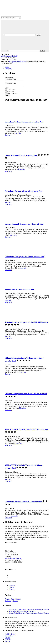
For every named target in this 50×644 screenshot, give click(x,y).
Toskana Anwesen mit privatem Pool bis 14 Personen (26, 322)
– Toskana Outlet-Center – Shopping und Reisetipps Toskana (29, 609)
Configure (8, 69)
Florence (18, 599)
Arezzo (7, 599)
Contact (12, 589)
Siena (13, 599)
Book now (8, 135)
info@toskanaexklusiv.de (9, 56)
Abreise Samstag (10, 83)
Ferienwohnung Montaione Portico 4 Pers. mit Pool (26, 394)
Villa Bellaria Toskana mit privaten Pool (22, 611)
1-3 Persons (11, 89)
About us (12, 586)
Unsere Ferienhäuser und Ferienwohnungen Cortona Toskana (29, 613)
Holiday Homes (10, 634)
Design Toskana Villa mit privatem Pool (21, 155)
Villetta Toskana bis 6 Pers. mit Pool (20, 289)
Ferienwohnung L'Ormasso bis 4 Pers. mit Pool (24, 224)
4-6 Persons (11, 91)
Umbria (15, 601)
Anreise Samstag (10, 79)
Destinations (9, 636)
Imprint (11, 587)
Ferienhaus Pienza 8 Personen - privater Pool (24, 502)
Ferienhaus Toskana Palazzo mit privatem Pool (24, 122)
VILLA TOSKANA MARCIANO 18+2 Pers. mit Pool (27, 429)
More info (17, 133)
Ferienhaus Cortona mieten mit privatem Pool (24, 191)
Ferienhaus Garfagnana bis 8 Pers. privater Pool (25, 257)
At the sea (8, 601)
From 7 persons (12, 93)
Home (7, 67)
